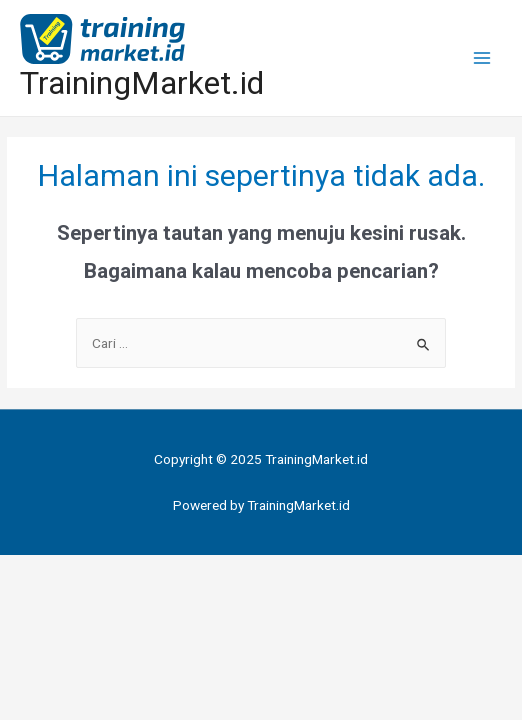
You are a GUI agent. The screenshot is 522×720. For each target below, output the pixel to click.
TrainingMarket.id (142, 83)
